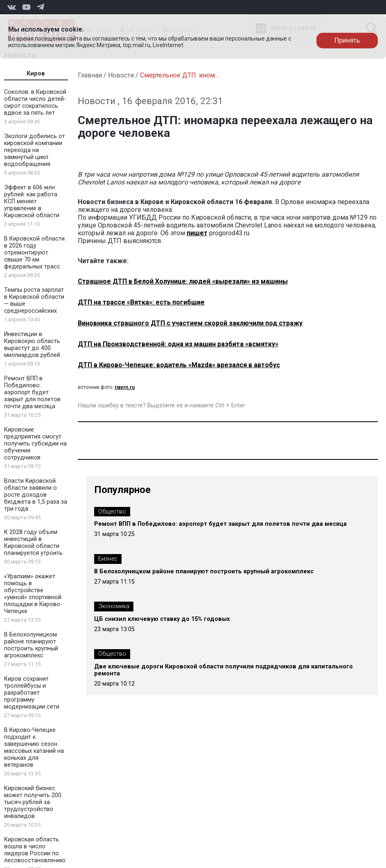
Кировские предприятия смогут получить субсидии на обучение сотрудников (35, 444)
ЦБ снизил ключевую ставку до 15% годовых (162, 619)
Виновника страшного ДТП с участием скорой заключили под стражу (190, 323)
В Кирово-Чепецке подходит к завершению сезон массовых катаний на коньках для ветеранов (34, 748)
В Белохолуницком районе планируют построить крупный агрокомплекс (31, 645)
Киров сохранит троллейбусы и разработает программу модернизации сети (32, 693)
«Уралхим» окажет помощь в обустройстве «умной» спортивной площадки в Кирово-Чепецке (33, 594)
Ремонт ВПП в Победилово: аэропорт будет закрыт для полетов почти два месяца (32, 392)
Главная (90, 75)
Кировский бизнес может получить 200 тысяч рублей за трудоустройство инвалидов (33, 802)
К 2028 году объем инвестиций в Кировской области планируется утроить (33, 543)
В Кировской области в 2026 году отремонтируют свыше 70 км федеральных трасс (34, 253)
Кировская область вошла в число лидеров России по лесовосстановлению (35, 850)
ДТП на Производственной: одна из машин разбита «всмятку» (178, 344)
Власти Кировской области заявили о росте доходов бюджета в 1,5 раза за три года (36, 495)
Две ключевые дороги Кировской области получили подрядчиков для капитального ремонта (223, 670)
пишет (197, 233)
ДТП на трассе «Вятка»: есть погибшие (141, 302)
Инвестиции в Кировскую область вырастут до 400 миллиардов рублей (32, 345)
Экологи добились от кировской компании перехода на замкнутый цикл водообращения (35, 150)
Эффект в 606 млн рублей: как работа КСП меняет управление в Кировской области (32, 201)
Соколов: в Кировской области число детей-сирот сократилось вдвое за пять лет (35, 102)
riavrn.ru (125, 387)
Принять (347, 40)
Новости (121, 75)
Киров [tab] (36, 74)
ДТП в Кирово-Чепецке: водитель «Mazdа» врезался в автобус (179, 365)
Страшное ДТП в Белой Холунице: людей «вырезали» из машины (183, 281)
